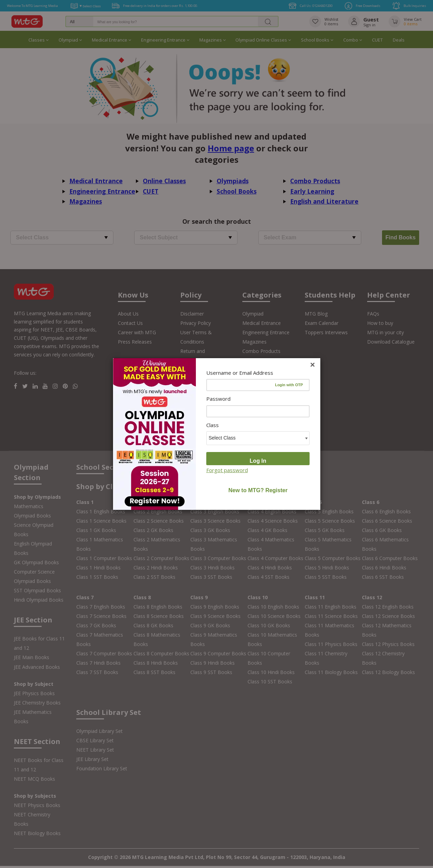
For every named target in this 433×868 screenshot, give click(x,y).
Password (218, 399)
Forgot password (227, 470)
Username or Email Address (240, 373)
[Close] (312, 365)
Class (213, 425)
